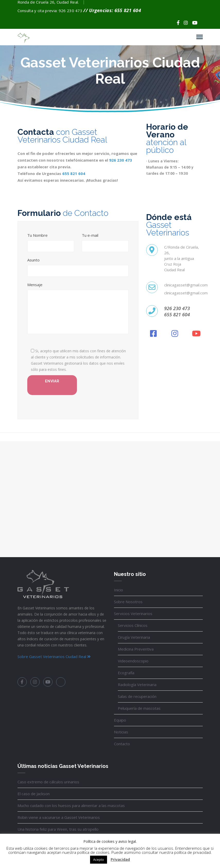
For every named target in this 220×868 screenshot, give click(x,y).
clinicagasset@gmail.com (186, 285)
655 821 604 (74, 173)
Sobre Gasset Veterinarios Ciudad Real (54, 656)
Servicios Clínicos (133, 625)
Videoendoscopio (133, 661)
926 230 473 (121, 160)
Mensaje (35, 285)
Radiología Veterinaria (137, 685)
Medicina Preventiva (136, 649)
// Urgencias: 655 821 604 (112, 10)
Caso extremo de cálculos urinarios (48, 782)
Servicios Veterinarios (133, 613)
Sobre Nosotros (128, 602)
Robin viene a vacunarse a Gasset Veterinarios (59, 817)
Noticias (121, 732)
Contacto (122, 744)
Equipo (120, 720)
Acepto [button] (99, 860)
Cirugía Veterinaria (134, 637)
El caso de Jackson (34, 794)
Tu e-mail (90, 235)
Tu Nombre (37, 235)
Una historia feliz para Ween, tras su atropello (58, 829)
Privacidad (120, 859)
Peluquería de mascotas (139, 708)
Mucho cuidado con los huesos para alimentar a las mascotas (71, 805)
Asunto (33, 260)
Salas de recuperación (137, 696)
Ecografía (126, 673)
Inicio (118, 590)
